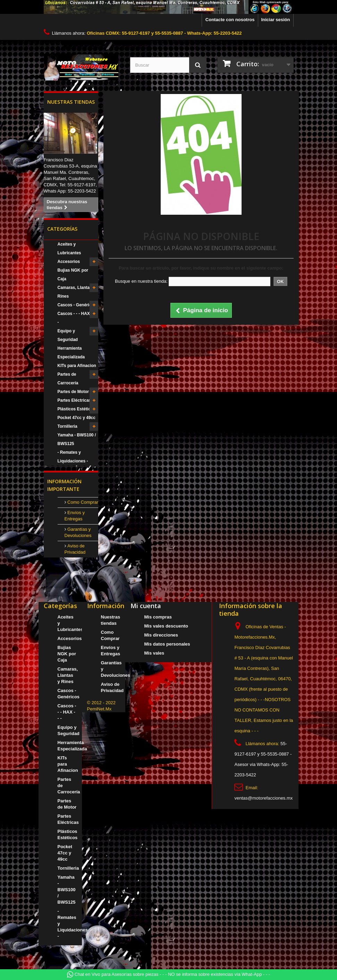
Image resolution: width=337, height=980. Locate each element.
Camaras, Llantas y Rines (77, 292)
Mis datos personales (167, 644)
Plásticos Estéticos (77, 409)
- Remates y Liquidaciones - (73, 457)
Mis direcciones (161, 635)
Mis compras (158, 617)
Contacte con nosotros (230, 20)
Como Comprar (82, 502)
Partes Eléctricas (74, 400)
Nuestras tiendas (71, 102)
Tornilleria (68, 426)
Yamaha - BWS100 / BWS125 (77, 439)
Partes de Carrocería (68, 379)
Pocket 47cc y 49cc (77, 418)
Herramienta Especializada (71, 353)
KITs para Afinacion (77, 366)
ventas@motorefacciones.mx (263, 798)
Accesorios (69, 262)
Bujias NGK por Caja (73, 275)
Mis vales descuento (166, 626)
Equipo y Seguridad (68, 335)
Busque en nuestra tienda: (141, 281)
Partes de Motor (73, 392)
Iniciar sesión (275, 20)
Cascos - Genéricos (77, 305)
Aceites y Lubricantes (69, 249)
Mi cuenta (146, 606)
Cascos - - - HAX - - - (76, 318)
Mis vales (154, 653)
